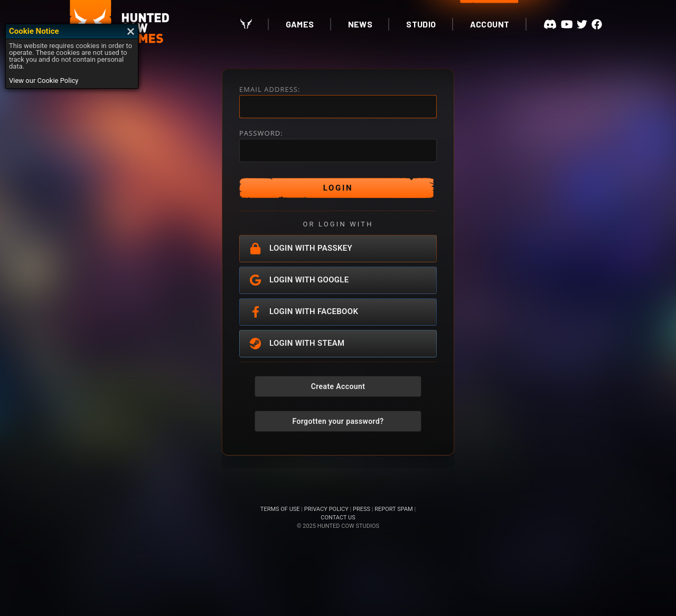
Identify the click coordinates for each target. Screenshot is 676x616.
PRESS (362, 509)
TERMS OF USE (280, 509)
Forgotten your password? (338, 421)
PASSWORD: (261, 133)
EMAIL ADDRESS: (270, 89)
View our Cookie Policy (44, 80)
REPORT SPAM (393, 509)
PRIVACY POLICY (326, 509)
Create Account (338, 386)
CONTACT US (338, 518)
